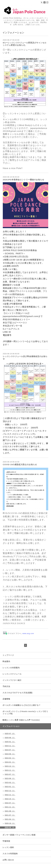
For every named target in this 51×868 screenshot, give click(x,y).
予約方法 (6, 686)
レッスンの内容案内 (11, 668)
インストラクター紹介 (12, 680)
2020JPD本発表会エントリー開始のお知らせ (23, 180)
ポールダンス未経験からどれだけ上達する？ (22, 705)
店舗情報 (6, 699)
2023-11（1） (10, 770)
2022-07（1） (10, 803)
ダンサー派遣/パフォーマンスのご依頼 (19, 835)
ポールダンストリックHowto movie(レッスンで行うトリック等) (25, 713)
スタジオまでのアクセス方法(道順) (18, 693)
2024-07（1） (10, 750)
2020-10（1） (10, 823)
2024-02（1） (10, 758)
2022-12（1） (10, 791)
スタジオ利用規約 (10, 854)
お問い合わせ (8, 860)
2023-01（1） (10, 787)
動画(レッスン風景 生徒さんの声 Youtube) (21, 720)
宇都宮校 (6, 841)
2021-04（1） (10, 819)
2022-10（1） (10, 799)
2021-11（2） (10, 807)
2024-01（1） (10, 762)
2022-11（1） (10, 795)
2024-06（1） (10, 754)
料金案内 (6, 661)
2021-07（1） (10, 815)
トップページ (8, 655)
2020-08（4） (10, 827)
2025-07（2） (10, 734)
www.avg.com (28, 633)
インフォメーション (11, 726)
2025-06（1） (10, 738)
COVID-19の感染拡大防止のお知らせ (20, 464)
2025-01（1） (10, 742)
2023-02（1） (10, 783)
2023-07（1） (10, 774)
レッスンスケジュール (12, 674)
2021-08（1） (10, 811)
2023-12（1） (10, 766)
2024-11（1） (10, 746)
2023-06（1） (10, 778)
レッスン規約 (8, 847)
